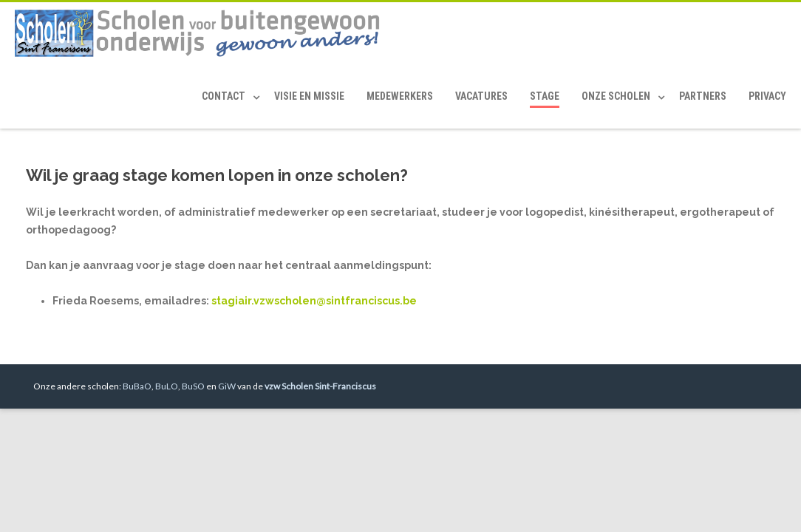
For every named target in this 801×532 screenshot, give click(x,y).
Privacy (767, 96)
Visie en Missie (309, 96)
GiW (227, 386)
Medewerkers (400, 96)
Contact (224, 96)
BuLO (167, 386)
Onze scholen (616, 96)
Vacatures (481, 96)
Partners (703, 96)
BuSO (193, 386)
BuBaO (137, 386)
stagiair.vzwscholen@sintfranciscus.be (314, 301)
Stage (545, 96)
